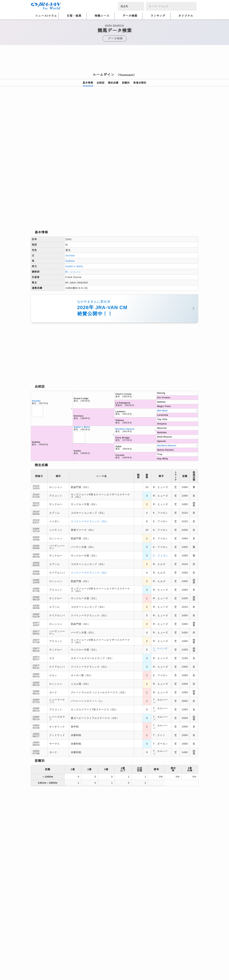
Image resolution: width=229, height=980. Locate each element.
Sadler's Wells (74, 217)
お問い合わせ (80, 968)
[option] (114, 134)
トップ (34, 907)
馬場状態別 (140, 83)
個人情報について (41, 964)
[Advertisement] (114, 60)
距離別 (126, 83)
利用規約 (90, 964)
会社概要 (36, 968)
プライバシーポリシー (68, 964)
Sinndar (70, 206)
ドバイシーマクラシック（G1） (90, 472)
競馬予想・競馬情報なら (173, 966)
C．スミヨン (161, 506)
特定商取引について (56, 968)
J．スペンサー (160, 600)
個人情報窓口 (107, 964)
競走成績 (113, 83)
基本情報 (88, 83)
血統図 (101, 83)
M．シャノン (73, 223)
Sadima (70, 212)
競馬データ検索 (51, 907)
